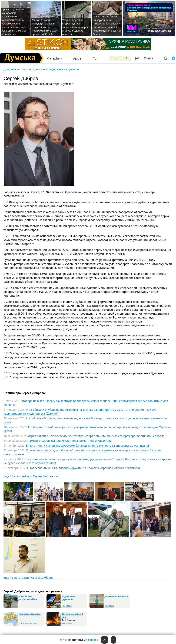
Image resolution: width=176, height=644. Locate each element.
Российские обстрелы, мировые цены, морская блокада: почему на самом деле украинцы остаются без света (85, 420)
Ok (104, 640)
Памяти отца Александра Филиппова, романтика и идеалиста (69, 441)
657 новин (67, 623)
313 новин (24, 623)
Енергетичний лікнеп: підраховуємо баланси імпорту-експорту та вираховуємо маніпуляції (88, 446)
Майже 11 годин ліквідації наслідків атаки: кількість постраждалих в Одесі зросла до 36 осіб (45, 27)
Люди (24, 69)
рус (137, 58)
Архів (77, 58)
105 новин (67, 606)
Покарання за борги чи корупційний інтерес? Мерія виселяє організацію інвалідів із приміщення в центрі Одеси (107, 25)
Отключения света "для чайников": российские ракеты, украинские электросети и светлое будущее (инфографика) (82, 452)
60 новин (109, 606)
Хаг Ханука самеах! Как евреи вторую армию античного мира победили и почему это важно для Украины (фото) (87, 429)
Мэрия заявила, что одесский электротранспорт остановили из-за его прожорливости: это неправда (96, 436)
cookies (93, 640)
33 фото (34, 623)
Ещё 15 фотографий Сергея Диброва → (30, 578)
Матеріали (55, 58)
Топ (96, 58)
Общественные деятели (63, 69)
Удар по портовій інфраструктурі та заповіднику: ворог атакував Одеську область (75, 27)
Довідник (10, 69)
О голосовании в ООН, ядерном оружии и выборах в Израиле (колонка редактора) (84, 468)
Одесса (37, 69)
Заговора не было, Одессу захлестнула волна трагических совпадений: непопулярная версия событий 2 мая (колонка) (86, 403)
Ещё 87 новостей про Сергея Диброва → (31, 476)
